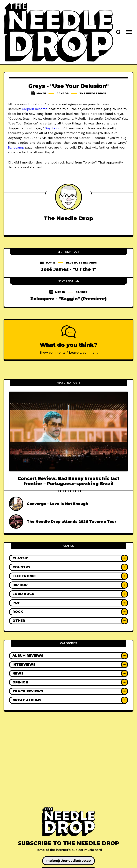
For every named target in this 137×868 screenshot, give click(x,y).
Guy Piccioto (54, 128)
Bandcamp (16, 147)
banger (82, 292)
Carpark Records (35, 109)
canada (63, 93)
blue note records (81, 263)
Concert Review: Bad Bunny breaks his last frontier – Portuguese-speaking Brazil (68, 481)
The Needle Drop (93, 93)
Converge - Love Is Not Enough (57, 504)
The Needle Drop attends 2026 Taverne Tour (72, 522)
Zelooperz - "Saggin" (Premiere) (68, 299)
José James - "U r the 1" (69, 269)
